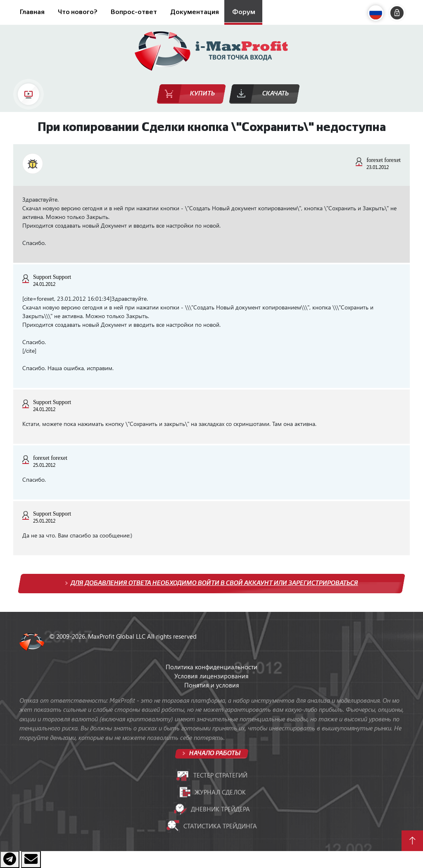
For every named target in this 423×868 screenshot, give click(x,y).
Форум (244, 12)
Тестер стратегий (212, 775)
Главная (32, 12)
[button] (378, 13)
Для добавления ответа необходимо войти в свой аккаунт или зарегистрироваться (214, 583)
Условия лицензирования (211, 676)
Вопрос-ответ (134, 12)
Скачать (276, 94)
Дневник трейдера (212, 809)
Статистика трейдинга (211, 826)
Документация (195, 12)
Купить (202, 94)
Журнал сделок (211, 792)
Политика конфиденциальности (211, 667)
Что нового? (78, 12)
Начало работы (214, 753)
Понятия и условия (212, 685)
